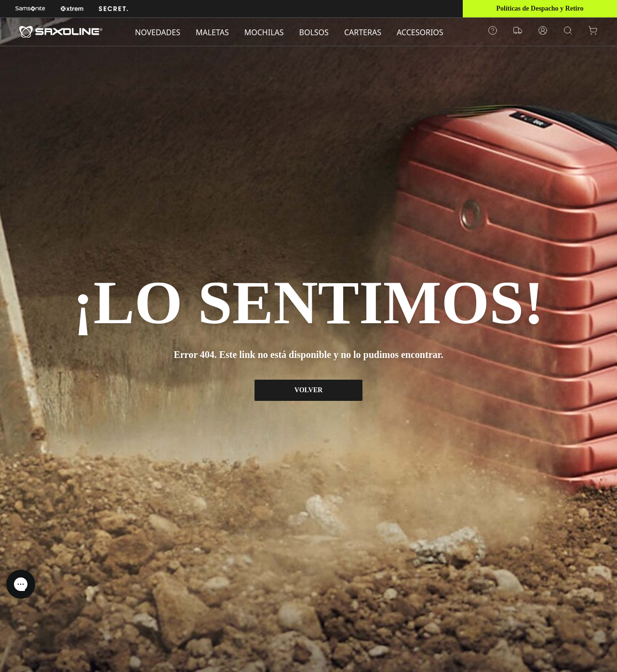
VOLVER (308, 390)
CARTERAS (363, 32)
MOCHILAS (264, 32)
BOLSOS (314, 32)
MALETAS (212, 32)
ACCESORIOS (420, 32)
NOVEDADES (158, 32)
